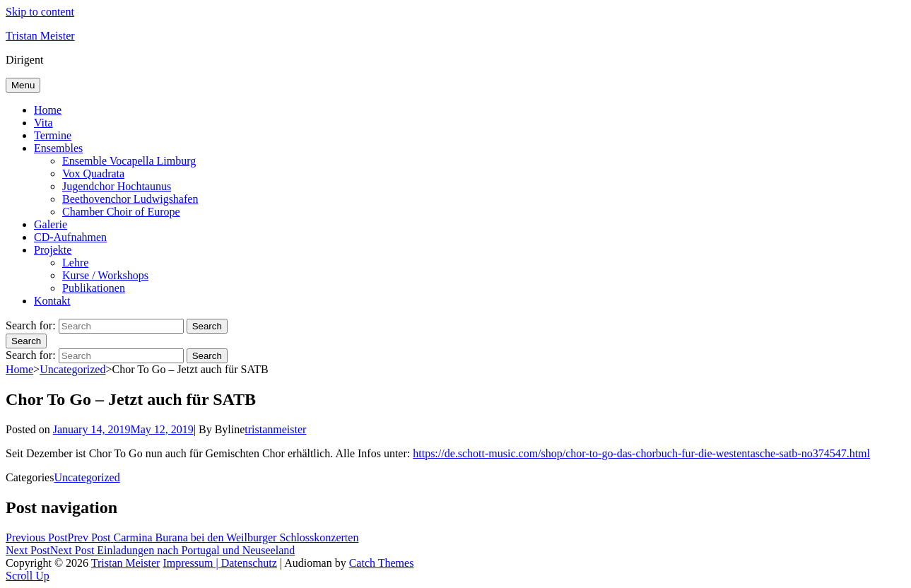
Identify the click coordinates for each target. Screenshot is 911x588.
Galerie (51, 224)
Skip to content (40, 12)
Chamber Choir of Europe (121, 212)
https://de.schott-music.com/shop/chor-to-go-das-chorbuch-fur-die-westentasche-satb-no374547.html (641, 453)
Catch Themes (382, 563)
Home (48, 110)
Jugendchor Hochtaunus (117, 186)
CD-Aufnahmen (70, 237)
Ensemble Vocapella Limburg (129, 161)
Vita (43, 123)
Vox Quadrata (93, 174)
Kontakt (52, 301)
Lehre (75, 263)
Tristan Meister (40, 36)
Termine (53, 135)
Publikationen (94, 288)
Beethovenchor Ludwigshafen (130, 199)
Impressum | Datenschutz (219, 563)
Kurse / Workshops (105, 275)
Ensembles (58, 148)
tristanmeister (275, 429)
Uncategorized (72, 369)
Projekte (53, 250)
